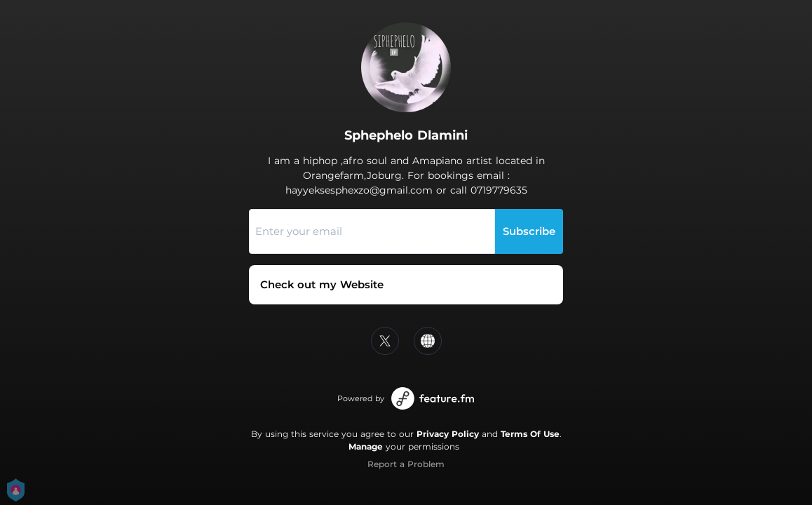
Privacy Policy (448, 434)
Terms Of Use (530, 434)
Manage (366, 446)
